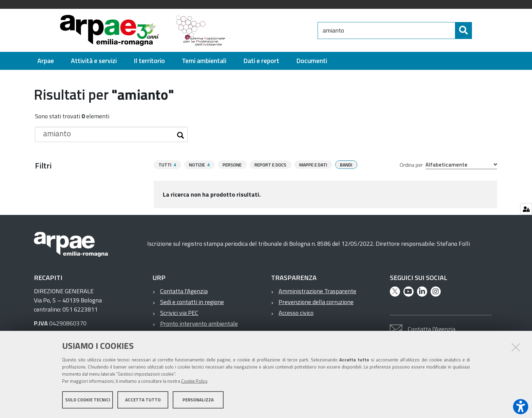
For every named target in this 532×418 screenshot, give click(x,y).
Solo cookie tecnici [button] (88, 400)
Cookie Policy (194, 382)
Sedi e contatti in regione (192, 302)
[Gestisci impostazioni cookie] (526, 209)
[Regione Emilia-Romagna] (275, 30)
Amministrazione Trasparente (317, 291)
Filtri (43, 165)
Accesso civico (296, 313)
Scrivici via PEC (179, 313)
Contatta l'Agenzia (184, 291)
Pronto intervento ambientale (199, 324)
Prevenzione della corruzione (316, 302)
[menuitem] (46, 61)
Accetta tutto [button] (143, 400)
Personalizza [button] (198, 400)
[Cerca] (478, 31)
